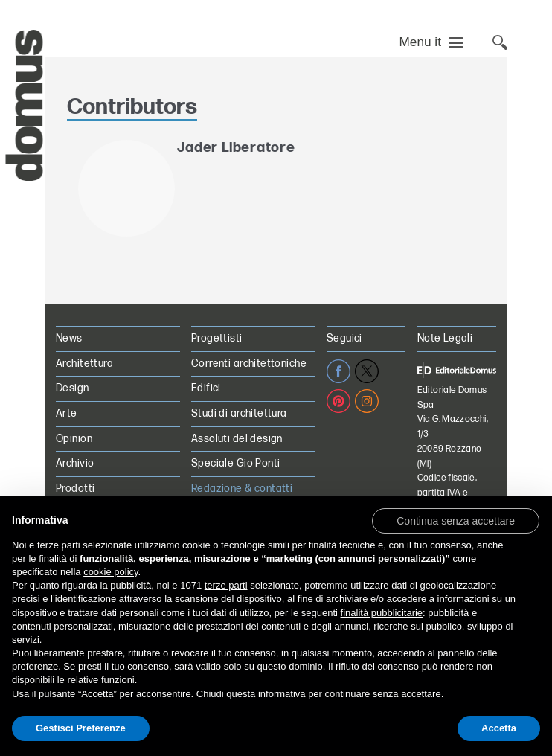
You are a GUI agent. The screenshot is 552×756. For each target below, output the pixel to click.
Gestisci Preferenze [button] (81, 728)
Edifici (206, 388)
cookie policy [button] (110, 572)
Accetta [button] (499, 728)
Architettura (84, 363)
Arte (67, 413)
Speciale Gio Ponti (236, 463)
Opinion (74, 439)
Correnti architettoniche (249, 363)
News (69, 338)
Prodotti (75, 488)
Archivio (75, 463)
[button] (456, 520)
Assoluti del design (237, 439)
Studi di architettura (239, 413)
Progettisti (217, 338)
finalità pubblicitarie (382, 613)
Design (73, 388)
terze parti (226, 585)
